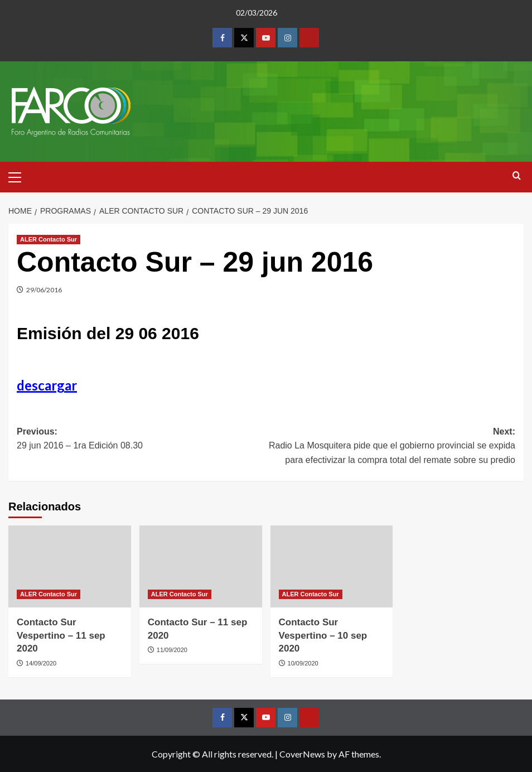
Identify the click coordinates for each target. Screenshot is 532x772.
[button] (20, 176)
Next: (391, 447)
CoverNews (302, 754)
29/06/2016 (44, 290)
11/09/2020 (172, 650)
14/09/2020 (41, 663)
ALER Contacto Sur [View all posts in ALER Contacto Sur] (49, 239)
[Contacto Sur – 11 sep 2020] (201, 566)
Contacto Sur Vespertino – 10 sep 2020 (323, 636)
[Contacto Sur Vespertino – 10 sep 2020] (332, 566)
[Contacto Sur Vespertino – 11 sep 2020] (70, 566)
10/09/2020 (303, 663)
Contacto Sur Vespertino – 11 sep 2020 (61, 636)
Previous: (141, 440)
